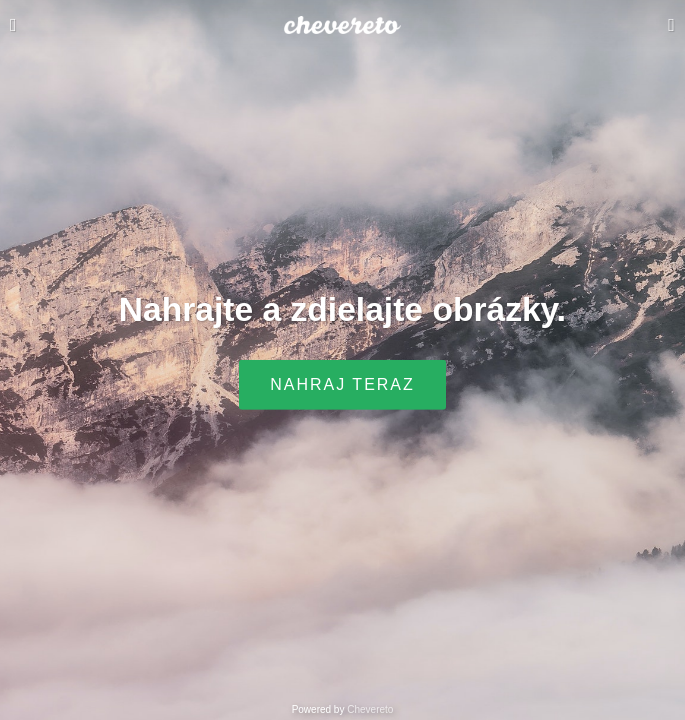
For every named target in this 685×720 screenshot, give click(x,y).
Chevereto (370, 709)
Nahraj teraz (342, 384)
